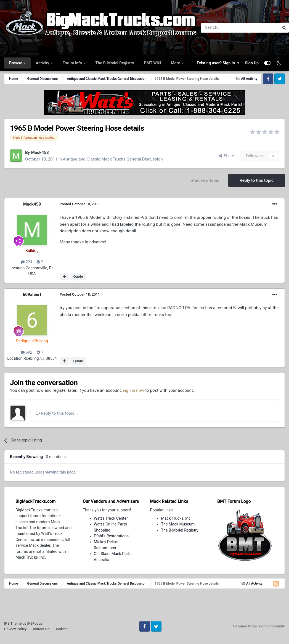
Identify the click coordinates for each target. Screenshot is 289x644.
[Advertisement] (145, 607)
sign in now (134, 390)
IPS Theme (13, 623)
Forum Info (73, 63)
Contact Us (40, 629)
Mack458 (40, 153)
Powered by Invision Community (259, 626)
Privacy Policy (15, 629)
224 (26, 262)
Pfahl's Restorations (111, 536)
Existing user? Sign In (218, 63)
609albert (32, 295)
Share (226, 156)
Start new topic (205, 180)
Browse (16, 63)
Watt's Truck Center (111, 518)
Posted (80, 204)
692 (26, 352)
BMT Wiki (153, 63)
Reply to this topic (257, 180)
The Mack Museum (178, 524)
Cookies (61, 629)
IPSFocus (35, 623)
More (176, 63)
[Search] (226, 28)
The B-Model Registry (115, 63)
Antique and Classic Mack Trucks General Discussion (113, 159)
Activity (43, 63)
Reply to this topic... (57, 413)
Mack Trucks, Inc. (177, 518)
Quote (78, 276)
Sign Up (252, 63)
